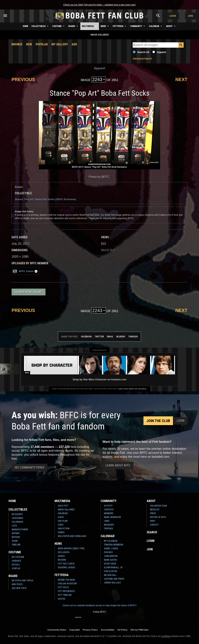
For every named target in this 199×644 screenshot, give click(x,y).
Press (153, 513)
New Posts (17, 584)
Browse (17, 44)
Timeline (16, 545)
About (171, 26)
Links (107, 521)
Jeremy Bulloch (112, 583)
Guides (61, 556)
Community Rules (57, 630)
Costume (59, 26)
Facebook (86, 337)
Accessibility (108, 630)
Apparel (161, 52)
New (29, 44)
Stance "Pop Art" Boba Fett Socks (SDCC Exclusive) (45, 199)
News (105, 26)
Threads (133, 337)
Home (25, 26)
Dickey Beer (110, 564)
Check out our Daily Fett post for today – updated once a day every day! (99, 5)
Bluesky (121, 337)
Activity (108, 506)
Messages (109, 525)
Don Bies (108, 552)
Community (138, 26)
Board (74, 26)
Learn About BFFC (118, 465)
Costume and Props (114, 579)
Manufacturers (20, 530)
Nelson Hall (110, 575)
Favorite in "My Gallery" (29, 292)
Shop (152, 521)
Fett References (66, 591)
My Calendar (111, 541)
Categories (17, 518)
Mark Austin (110, 560)
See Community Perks (29, 468)
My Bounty (17, 514)
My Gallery (60, 44)
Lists (14, 526)
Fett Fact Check (66, 564)
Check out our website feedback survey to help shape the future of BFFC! (99, 605)
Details (16, 565)
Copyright (74, 630)
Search (152, 532)
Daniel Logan (111, 549)
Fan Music (63, 513)
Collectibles (40, 26)
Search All (143, 52)
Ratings (16, 533)
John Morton (111, 556)
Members (109, 513)
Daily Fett (63, 506)
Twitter (99, 337)
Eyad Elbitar (110, 571)
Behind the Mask (66, 580)
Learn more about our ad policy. (132, 389)
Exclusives (64, 552)
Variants (16, 561)
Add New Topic (19, 588)
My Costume (18, 557)
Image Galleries (66, 510)
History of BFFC (158, 517)
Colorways (17, 522)
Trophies (108, 529)
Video (61, 525)
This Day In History (67, 584)
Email (110, 337)
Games (61, 532)
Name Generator (112, 517)
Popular (42, 44)
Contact (154, 525)
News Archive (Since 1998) (71, 549)
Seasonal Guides (66, 567)
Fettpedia (120, 26)
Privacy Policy (90, 630)
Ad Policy (122, 630)
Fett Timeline (65, 595)
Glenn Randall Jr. (113, 567)
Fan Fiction (64, 529)
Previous (23, 79)
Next (181, 79)
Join (190, 16)
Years (15, 541)
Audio (61, 517)
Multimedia (90, 26)
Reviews (16, 537)
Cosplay (16, 568)
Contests (109, 510)
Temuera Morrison (113, 545)
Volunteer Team (158, 506)
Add (74, 44)
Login (173, 16)
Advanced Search (142, 59)
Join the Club (158, 421)
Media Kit (155, 510)
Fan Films (63, 521)
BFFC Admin (25, 271)
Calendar (156, 26)
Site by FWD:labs (140, 630)
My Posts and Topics (22, 581)
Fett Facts (63, 587)
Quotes (62, 599)
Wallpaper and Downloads (72, 536)
